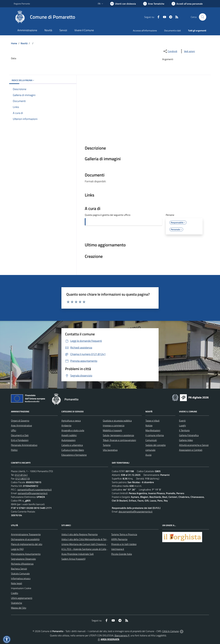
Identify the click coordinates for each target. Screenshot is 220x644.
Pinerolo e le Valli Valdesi (124, 544)
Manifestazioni (153, 430)
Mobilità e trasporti (112, 430)
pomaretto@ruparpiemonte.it (33, 493)
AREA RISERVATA (108, 639)
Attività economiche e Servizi (194, 445)
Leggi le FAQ (17, 549)
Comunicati (151, 440)
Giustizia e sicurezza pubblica (117, 421)
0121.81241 (21, 475)
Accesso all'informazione (145, 31)
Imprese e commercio (114, 425)
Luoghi (182, 425)
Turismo (107, 445)
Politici (14, 450)
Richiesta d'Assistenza (22, 564)
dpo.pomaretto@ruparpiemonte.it (136, 512)
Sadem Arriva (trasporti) (73, 559)
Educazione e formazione (74, 455)
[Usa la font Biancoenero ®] (123, 4)
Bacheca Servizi (19, 569)
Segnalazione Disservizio (23, 559)
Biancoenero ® (122, 635)
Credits (15, 593)
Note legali (16, 583)
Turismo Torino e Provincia (124, 534)
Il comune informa (155, 435)
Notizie (149, 425)
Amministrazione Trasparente (26, 534)
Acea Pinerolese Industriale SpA (78, 554)
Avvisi (148, 455)
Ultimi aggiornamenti (22, 598)
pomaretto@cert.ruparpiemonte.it (35, 490)
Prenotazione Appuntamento (26, 554)
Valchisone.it (118, 549)
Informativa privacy (21, 578)
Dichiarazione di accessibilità (25, 539)
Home (14, 43)
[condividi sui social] (170, 51)
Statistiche (16, 603)
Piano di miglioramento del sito (27, 544)
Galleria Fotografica (189, 435)
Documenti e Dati (20, 435)
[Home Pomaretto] (44, 17)
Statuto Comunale (20, 573)
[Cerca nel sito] (203, 17)
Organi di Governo (20, 421)
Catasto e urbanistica (72, 445)
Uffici (14, 430)
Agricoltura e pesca (71, 421)
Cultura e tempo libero (73, 450)
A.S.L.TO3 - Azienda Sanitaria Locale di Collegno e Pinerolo (91, 549)
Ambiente (66, 425)
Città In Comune (170, 631)
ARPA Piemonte (119, 539)
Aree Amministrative (21, 425)
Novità (24, 43)
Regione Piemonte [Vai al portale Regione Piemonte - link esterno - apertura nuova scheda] (22, 4)
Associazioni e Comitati (191, 450)
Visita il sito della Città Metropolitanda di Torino (85, 539)
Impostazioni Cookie (21, 588)
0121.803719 (23, 479)
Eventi (182, 421)
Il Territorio (184, 430)
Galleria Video (186, 440)
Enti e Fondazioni (20, 440)
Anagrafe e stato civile (73, 430)
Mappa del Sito (19, 608)
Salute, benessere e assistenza (118, 435)
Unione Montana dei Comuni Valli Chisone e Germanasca (90, 544)
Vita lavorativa (110, 450)
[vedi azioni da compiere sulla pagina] (187, 51)
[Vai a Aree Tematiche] (154, 4)
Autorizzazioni (68, 440)
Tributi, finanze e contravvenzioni (119, 440)
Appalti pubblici (69, 435)
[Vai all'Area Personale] (187, 4)
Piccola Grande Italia (122, 554)
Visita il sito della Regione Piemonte (80, 534)
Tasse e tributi (152, 421)
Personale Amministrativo (24, 445)
